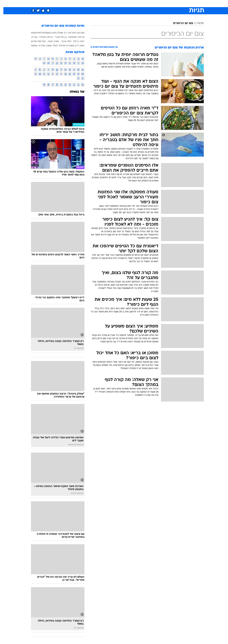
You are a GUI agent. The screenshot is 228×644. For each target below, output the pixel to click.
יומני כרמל (75, 41)
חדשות (177, 3)
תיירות (100, 3)
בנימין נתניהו (43, 37)
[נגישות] (5, 4)
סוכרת (39, 45)
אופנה (73, 3)
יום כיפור (72, 33)
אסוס (30, 33)
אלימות (37, 33)
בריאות (112, 3)
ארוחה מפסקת (73, 37)
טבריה (31, 37)
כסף (132, 3)
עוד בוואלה (74, 92)
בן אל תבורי (57, 37)
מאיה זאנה (50, 41)
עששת (31, 45)
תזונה (50, 33)
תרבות (153, 3)
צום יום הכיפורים (180, 23)
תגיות (197, 23)
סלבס (142, 3)
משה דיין (77, 45)
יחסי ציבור (63, 41)
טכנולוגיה (86, 3)
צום (79, 33)
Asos (44, 33)
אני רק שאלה (61, 33)
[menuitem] (175, 4)
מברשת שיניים (35, 41)
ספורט (165, 3)
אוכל (123, 3)
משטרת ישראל (63, 45)
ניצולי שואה (49, 45)
